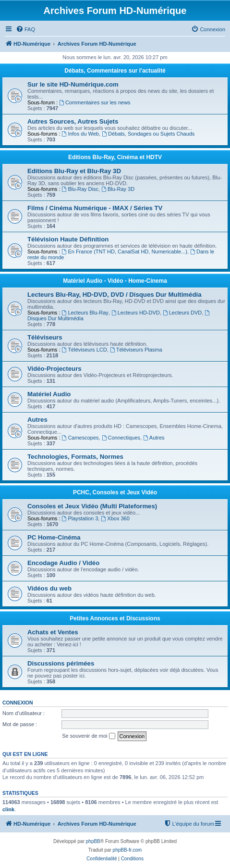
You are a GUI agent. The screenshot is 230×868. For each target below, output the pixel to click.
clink (8, 809)
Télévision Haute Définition (68, 239)
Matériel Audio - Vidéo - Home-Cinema (115, 281)
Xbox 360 (115, 518)
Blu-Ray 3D (118, 189)
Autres (37, 420)
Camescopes (80, 438)
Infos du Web (80, 134)
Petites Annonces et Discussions (115, 618)
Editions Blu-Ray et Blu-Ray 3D (74, 171)
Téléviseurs (45, 337)
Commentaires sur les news (95, 102)
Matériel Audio (49, 394)
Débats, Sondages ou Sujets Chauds (148, 134)
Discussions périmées (61, 663)
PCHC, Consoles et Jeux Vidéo (115, 492)
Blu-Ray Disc (80, 189)
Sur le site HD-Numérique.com (73, 84)
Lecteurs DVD (182, 313)
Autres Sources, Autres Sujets (73, 121)
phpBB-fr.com (127, 850)
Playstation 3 (80, 518)
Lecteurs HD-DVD (136, 313)
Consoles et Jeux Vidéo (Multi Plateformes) (92, 506)
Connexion (18, 703)
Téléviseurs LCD (85, 350)
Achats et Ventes (53, 632)
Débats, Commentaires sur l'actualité (115, 71)
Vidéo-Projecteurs (54, 369)
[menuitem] (25, 29)
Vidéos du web (49, 588)
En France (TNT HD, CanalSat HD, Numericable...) (125, 252)
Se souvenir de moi (88, 736)
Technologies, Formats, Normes (75, 457)
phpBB (93, 841)
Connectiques (121, 438)
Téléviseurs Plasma (136, 350)
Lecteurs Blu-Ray (85, 313)
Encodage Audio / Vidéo (63, 563)
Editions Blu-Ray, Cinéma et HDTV (115, 157)
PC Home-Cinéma (54, 537)
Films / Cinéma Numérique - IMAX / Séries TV (95, 208)
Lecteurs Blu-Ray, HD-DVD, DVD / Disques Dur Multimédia (114, 295)
